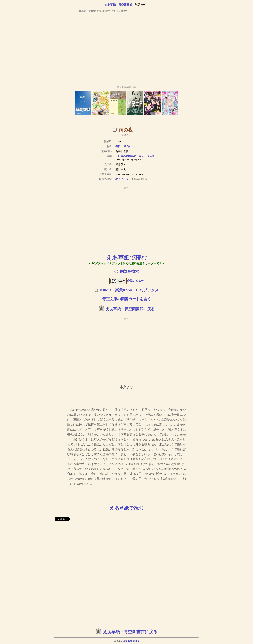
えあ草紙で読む (127, 258)
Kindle (106, 290)
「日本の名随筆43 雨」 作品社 (135, 156)
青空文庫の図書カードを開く (127, 299)
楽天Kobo (124, 290)
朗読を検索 (129, 271)
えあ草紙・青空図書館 (118, 5)
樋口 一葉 (121, 146)
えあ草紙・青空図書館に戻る (130, 309)
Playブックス (147, 290)
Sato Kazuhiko (131, 641)
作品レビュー (127, 281)
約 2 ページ (122, 179)
